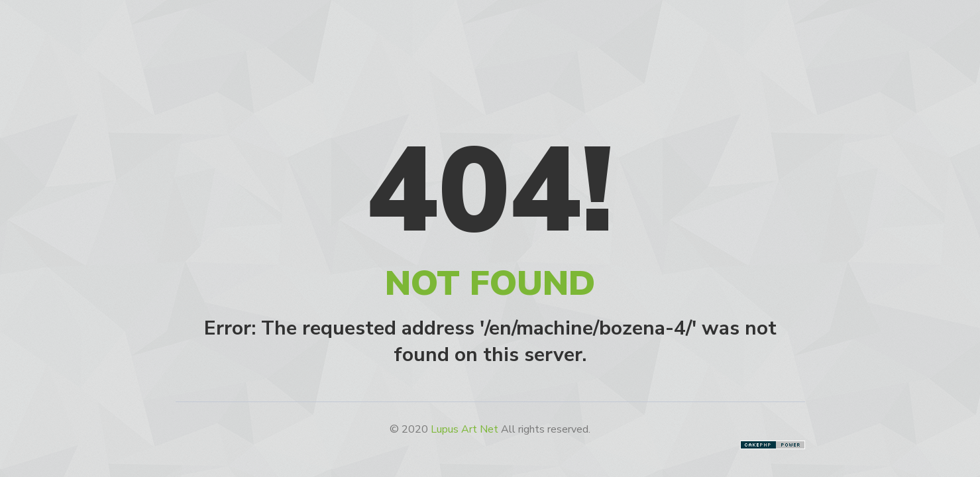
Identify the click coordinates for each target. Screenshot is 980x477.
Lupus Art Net (464, 429)
